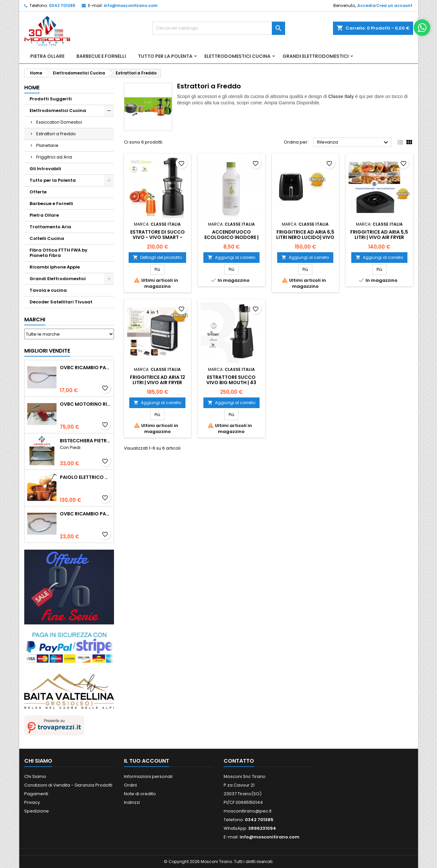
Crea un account (394, 5)
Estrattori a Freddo (56, 134)
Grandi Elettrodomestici (316, 56)
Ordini (130, 785)
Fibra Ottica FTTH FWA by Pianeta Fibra (58, 253)
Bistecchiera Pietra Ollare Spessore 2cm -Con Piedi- (85, 441)
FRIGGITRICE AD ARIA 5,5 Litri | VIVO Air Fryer (379, 235)
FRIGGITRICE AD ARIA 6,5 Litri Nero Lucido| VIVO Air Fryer (305, 237)
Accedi (365, 5)
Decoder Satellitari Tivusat (61, 302)
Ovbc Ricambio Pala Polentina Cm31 (85, 514)
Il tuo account (147, 761)
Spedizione (37, 811)
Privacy (32, 802)
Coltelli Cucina (47, 238)
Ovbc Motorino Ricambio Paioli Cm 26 (85, 404)
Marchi (35, 320)
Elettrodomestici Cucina (237, 56)
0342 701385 (62, 5)
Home (32, 88)
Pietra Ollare (47, 56)
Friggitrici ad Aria (54, 157)
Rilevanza (353, 143)
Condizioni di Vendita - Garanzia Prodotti (68, 785)
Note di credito (140, 794)
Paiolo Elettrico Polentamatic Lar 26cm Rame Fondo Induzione (85, 477)
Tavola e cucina (48, 290)
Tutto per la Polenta (165, 56)
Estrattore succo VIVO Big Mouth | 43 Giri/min (231, 382)
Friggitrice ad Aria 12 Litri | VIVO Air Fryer (158, 380)
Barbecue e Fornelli (101, 56)
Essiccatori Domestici (59, 122)
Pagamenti (36, 794)
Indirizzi (132, 802)
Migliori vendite (47, 351)
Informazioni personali (148, 776)
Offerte (38, 192)
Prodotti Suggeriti (51, 99)
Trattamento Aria (50, 227)
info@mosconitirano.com (131, 5)
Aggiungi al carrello (231, 257)
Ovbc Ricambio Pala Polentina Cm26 (85, 368)
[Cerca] (219, 28)
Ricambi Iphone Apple (55, 267)
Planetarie (47, 145)
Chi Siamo (35, 776)
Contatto (239, 761)
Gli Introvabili (45, 169)
